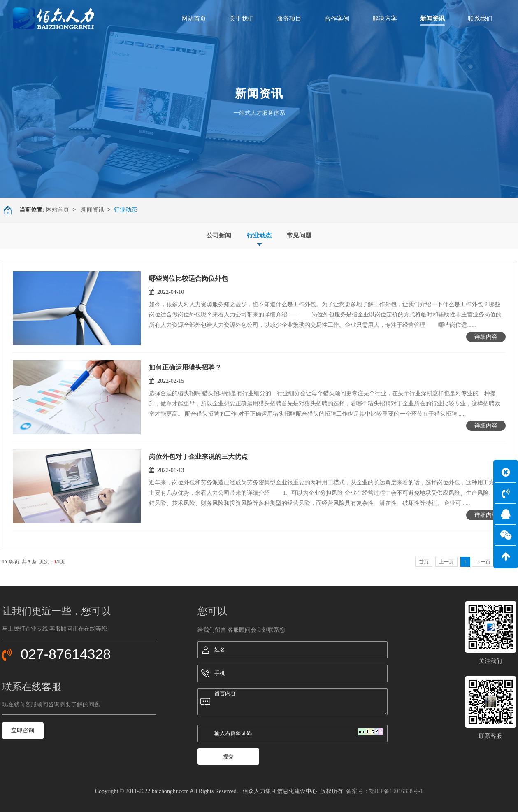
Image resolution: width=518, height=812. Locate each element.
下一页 (483, 562)
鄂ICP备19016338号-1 (396, 791)
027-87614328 (66, 654)
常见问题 (299, 235)
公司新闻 (219, 235)
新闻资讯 (93, 210)
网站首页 (58, 210)
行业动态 (259, 235)
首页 (424, 562)
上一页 (446, 562)
